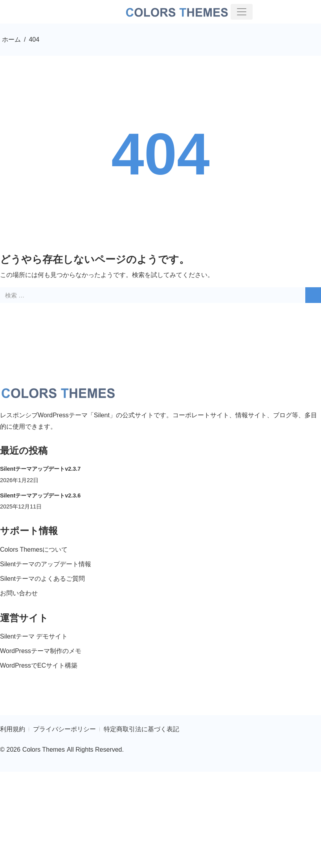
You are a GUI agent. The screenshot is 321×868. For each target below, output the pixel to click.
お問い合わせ (19, 593)
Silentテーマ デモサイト (34, 636)
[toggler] (242, 12)
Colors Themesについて (34, 550)
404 (160, 154)
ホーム (11, 39)
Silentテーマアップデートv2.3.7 (40, 469)
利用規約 (13, 729)
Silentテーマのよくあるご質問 (42, 579)
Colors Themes (44, 750)
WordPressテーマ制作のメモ (41, 651)
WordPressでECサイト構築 (39, 665)
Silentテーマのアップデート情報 (46, 564)
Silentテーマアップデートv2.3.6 (40, 495)
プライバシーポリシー (64, 729)
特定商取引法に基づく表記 (141, 729)
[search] (313, 295)
